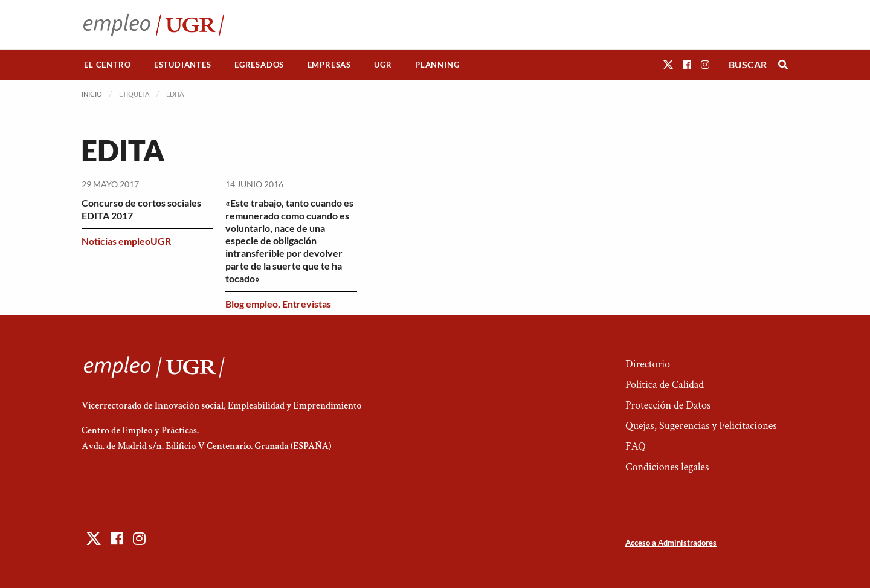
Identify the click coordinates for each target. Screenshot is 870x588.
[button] (668, 64)
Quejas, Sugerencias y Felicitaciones (701, 426)
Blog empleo (252, 304)
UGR (383, 65)
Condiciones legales (667, 467)
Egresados (259, 65)
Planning (437, 65)
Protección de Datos (668, 405)
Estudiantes (183, 65)
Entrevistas (307, 304)
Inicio (92, 94)
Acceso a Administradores (671, 543)
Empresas (329, 65)
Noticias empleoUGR (126, 241)
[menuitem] (108, 65)
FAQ (636, 446)
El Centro (107, 65)
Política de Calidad (665, 385)
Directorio (648, 364)
